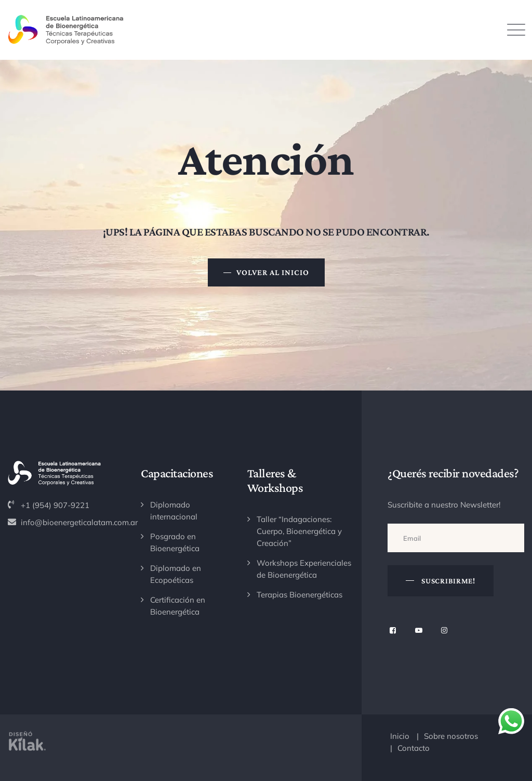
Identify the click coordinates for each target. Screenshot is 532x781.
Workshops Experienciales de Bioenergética (304, 569)
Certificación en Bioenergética (178, 606)
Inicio (400, 736)
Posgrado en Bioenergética (175, 542)
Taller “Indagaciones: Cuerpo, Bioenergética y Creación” (299, 531)
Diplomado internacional (174, 511)
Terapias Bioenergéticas (300, 595)
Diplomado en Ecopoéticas (176, 574)
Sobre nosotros (451, 736)
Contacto (414, 748)
